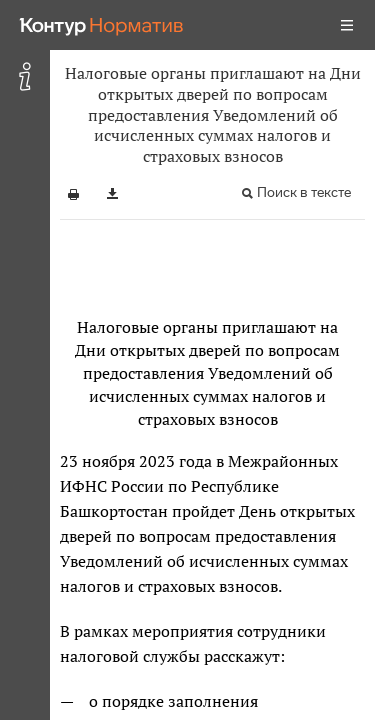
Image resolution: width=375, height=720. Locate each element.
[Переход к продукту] (102, 25)
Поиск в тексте (304, 192)
